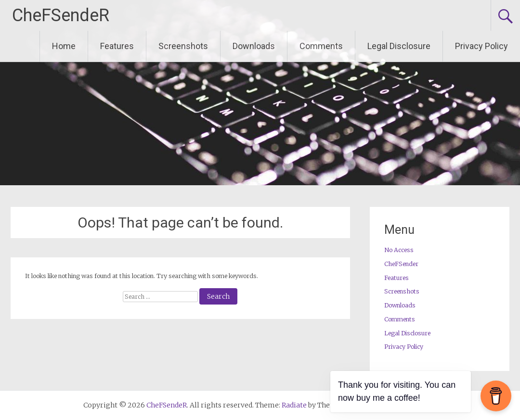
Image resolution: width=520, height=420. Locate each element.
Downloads (254, 46)
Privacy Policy (481, 46)
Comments (321, 46)
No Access (399, 250)
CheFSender (401, 264)
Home (64, 46)
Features (117, 46)
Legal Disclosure (399, 46)
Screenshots (183, 46)
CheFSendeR (61, 15)
